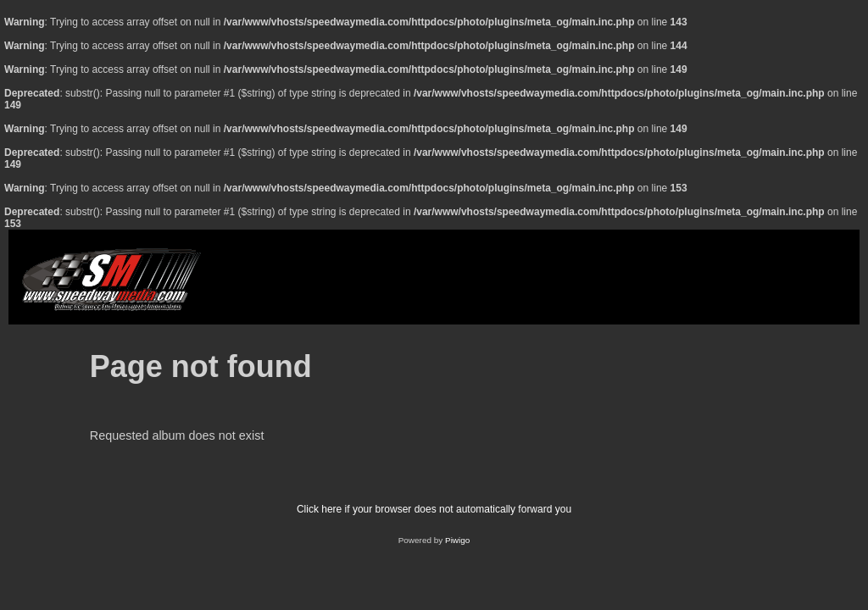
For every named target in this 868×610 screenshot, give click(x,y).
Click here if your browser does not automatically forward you (434, 509)
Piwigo (457, 540)
